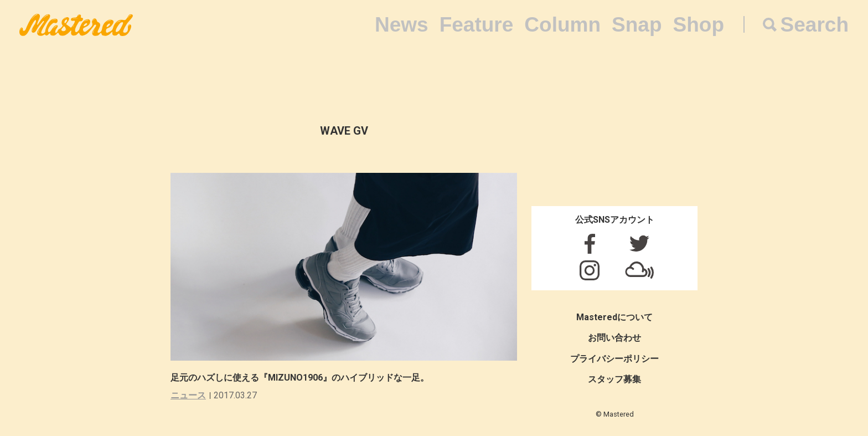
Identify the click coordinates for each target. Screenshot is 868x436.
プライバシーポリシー (614, 359)
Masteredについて (614, 317)
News (402, 25)
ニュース (188, 395)
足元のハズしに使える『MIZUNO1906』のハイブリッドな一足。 (300, 378)
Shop (699, 25)
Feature (477, 25)
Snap (637, 25)
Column (562, 25)
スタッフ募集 (614, 379)
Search (815, 25)
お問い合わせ (614, 338)
